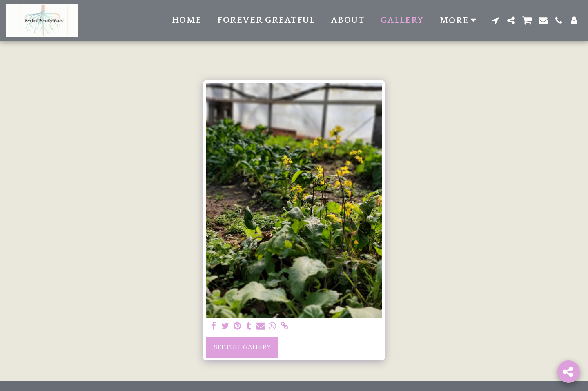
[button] (496, 20)
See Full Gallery (242, 347)
